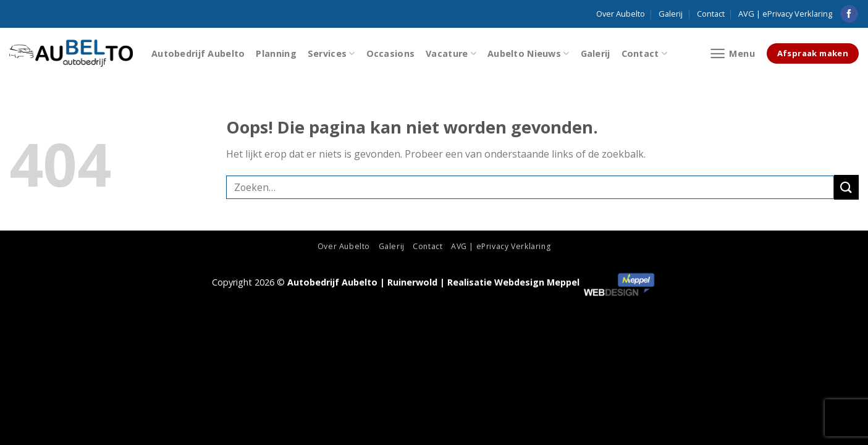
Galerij (671, 14)
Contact (711, 14)
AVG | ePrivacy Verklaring (785, 14)
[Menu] (732, 53)
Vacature (451, 53)
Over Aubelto (621, 14)
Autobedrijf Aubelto (198, 53)
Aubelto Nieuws (529, 53)
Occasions (391, 53)
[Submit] (846, 187)
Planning (276, 53)
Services (331, 53)
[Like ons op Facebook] (849, 14)
